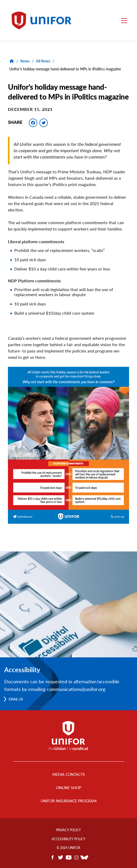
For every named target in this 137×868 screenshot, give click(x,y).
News (25, 61)
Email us (16, 699)
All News (43, 61)
